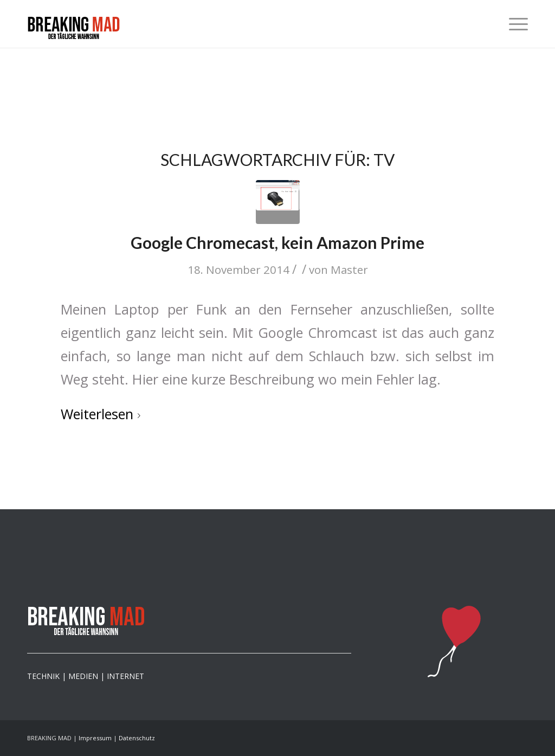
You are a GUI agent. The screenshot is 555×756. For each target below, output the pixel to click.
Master (349, 270)
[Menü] (515, 24)
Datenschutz (137, 738)
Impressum (95, 738)
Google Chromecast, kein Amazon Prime (277, 242)
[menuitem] (515, 24)
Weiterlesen (103, 414)
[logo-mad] (74, 31)
